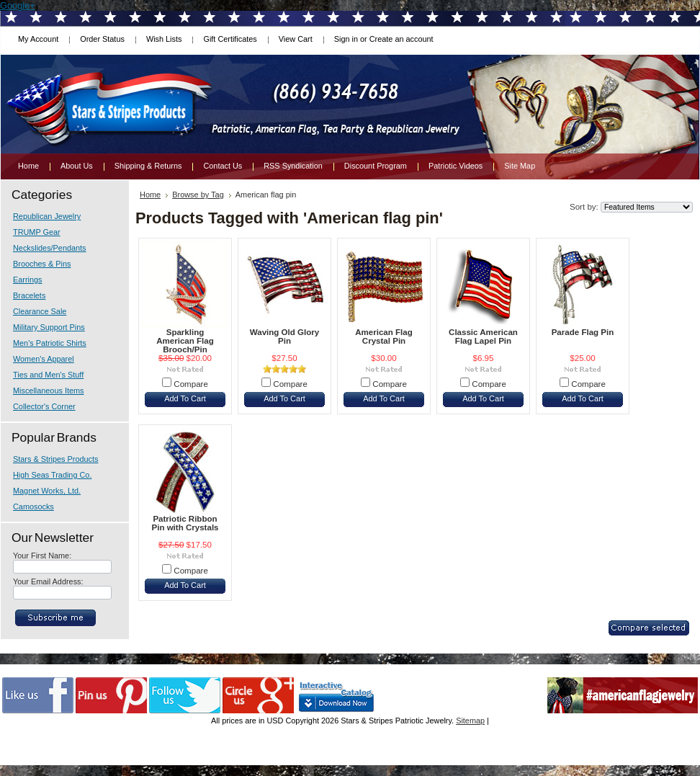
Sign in (346, 39)
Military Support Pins (49, 327)
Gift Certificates (230, 39)
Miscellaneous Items (49, 391)
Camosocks (33, 507)
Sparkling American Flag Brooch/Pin (185, 341)
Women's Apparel (44, 359)
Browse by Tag (198, 195)
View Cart (296, 39)
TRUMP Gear (37, 232)
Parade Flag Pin (583, 332)
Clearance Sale (40, 311)
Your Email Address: (48, 581)
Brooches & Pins (42, 264)
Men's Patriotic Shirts (50, 343)
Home (150, 195)
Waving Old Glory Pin (284, 336)
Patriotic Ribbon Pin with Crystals (185, 523)
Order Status (102, 39)
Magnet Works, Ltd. (47, 491)
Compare (191, 384)
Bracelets (29, 295)
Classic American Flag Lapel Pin (483, 336)
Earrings (28, 280)
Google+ (18, 5)
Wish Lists (164, 39)
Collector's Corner (44, 406)
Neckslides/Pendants (50, 248)
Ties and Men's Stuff (48, 375)
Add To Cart (185, 398)
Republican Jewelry (47, 216)
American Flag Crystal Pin (384, 336)
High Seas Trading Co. (52, 475)
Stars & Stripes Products (55, 459)
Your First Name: (42, 556)
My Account (38, 39)
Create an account (401, 39)
